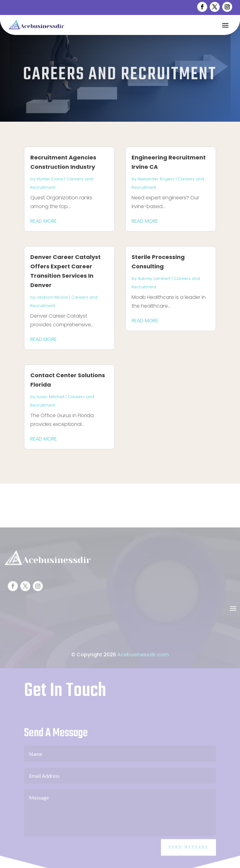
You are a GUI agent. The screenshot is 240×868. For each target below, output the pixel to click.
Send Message (188, 856)
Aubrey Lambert (154, 278)
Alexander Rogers (156, 179)
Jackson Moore (52, 297)
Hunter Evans (50, 179)
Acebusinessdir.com (143, 663)
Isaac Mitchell (50, 397)
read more (44, 221)
